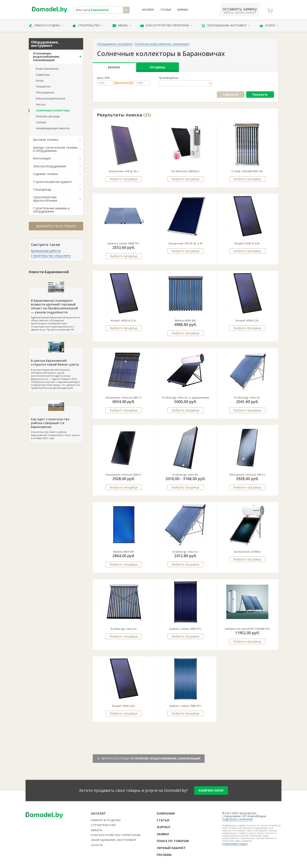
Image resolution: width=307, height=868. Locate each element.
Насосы (41, 104)
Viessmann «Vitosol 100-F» (247, 475)
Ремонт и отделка (46, 26)
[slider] (116, 83)
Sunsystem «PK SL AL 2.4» (186, 243)
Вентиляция (42, 158)
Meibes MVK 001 (185, 321)
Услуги (269, 26)
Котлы (40, 81)
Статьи (166, 10)
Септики (41, 122)
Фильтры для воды (48, 116)
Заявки (163, 834)
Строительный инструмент (53, 182)
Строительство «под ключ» (51, 256)
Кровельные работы (46, 251)
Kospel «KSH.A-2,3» (124, 321)
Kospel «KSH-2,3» (247, 321)
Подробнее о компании (237, 819)
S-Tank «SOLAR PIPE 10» (247, 171)
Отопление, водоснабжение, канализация (46, 57)
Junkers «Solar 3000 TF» (185, 629)
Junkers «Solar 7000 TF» (185, 706)
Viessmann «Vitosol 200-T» (124, 398)
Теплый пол (43, 87)
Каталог (148, 10)
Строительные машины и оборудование (51, 210)
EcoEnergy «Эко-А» (247, 398)
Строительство (88, 26)
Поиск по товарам (173, 841)
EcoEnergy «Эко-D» (124, 629)
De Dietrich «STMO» (247, 552)
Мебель (122, 26)
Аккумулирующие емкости (53, 128)
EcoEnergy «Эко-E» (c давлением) (186, 398)
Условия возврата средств (235, 844)
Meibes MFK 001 (124, 552)
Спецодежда (42, 189)
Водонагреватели (47, 69)
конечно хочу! (211, 790)
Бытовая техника (46, 140)
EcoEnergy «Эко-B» (185, 475)
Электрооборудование (50, 166)
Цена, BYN (103, 78)
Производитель (169, 78)
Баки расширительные (51, 98)
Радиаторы (43, 75)
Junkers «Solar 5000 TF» (124, 243)
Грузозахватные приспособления (45, 199)
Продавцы (158, 67)
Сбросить (231, 94)
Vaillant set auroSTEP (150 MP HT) (247, 629)
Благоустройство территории (166, 26)
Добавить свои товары (56, 226)
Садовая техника (45, 174)
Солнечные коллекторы (53, 110)
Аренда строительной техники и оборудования (55, 149)
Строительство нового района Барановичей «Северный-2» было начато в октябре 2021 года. (56, 423)
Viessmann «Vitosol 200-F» (124, 475)
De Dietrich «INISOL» (186, 171)
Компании (166, 813)
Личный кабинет (171, 848)
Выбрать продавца (124, 179)
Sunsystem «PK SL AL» (124, 171)
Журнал (182, 10)
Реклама (164, 855)
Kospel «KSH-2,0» (124, 706)
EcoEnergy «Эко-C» (185, 552)
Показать (260, 94)
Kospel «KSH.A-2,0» (247, 243)
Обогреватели (45, 93)
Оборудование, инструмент (226, 26)
